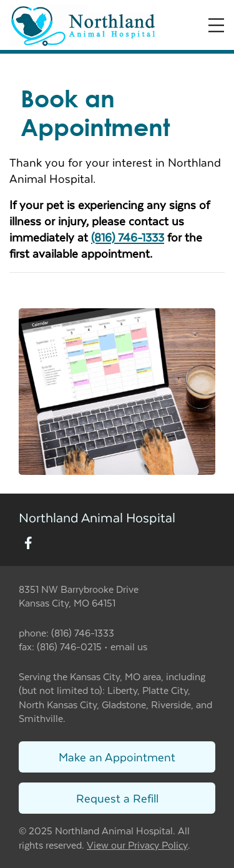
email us (129, 646)
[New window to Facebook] (28, 544)
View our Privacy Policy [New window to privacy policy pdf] (137, 845)
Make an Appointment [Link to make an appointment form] (117, 757)
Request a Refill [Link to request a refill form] (117, 798)
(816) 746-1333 (128, 237)
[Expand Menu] (216, 25)
